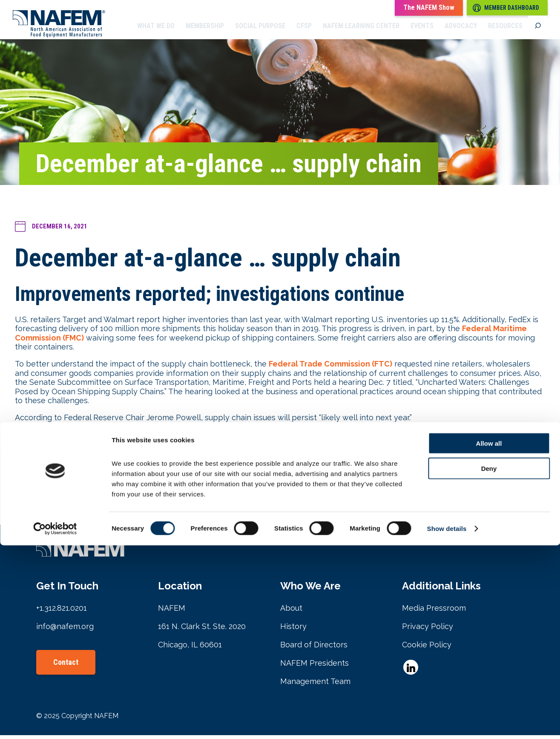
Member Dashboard (506, 8)
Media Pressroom (434, 612)
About (291, 612)
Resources (505, 32)
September (163, 499)
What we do (156, 32)
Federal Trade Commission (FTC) (330, 368)
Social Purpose (260, 32)
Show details (447, 722)
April (114, 499)
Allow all (489, 637)
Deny (489, 662)
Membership (205, 32)
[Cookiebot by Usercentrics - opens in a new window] (55, 722)
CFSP (304, 32)
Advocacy (461, 32)
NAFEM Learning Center (361, 32)
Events (422, 32)
